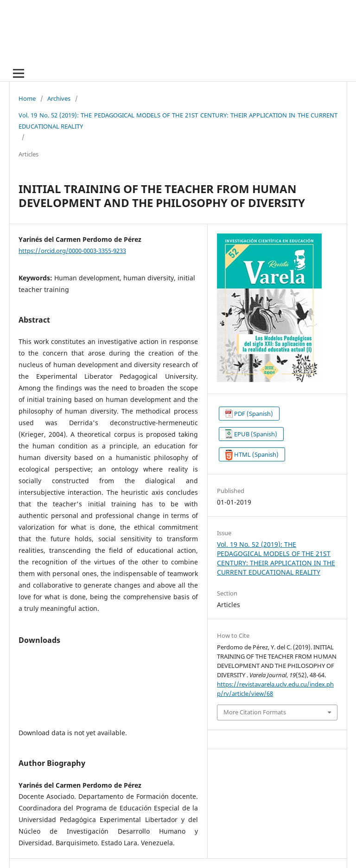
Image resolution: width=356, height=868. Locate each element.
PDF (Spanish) (254, 414)
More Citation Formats (255, 712)
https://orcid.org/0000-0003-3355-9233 (72, 251)
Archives (59, 98)
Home (27, 98)
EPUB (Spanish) (256, 434)
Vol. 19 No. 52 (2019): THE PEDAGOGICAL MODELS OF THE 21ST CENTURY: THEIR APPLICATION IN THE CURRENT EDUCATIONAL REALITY (178, 120)
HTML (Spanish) (256, 454)
